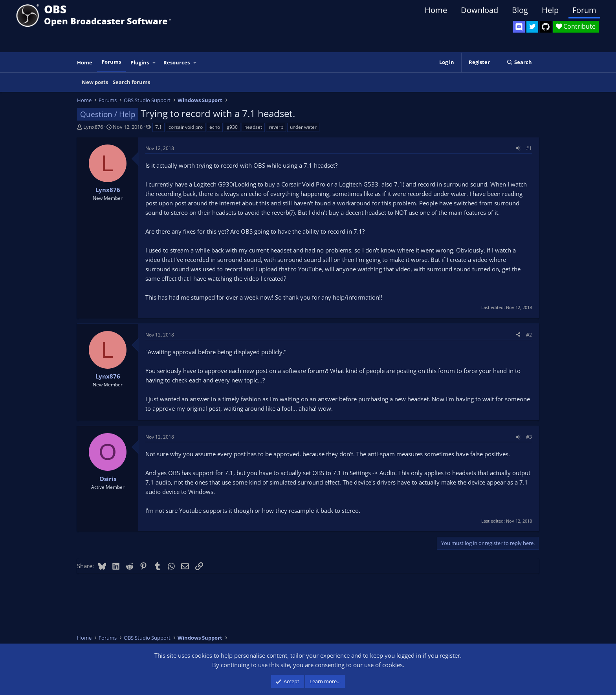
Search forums (131, 82)
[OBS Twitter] (532, 27)
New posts (95, 82)
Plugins (140, 62)
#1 (529, 148)
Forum (584, 10)
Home (436, 10)
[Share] (518, 148)
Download (479, 10)
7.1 (159, 127)
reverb (276, 127)
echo (215, 127)
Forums (111, 62)
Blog (520, 10)
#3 (529, 437)
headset (253, 127)
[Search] (519, 62)
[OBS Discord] (519, 27)
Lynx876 (93, 127)
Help (550, 10)
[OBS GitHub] (546, 27)
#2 (529, 335)
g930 (232, 127)
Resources (177, 62)
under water (303, 127)
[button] (154, 63)
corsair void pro (186, 127)
